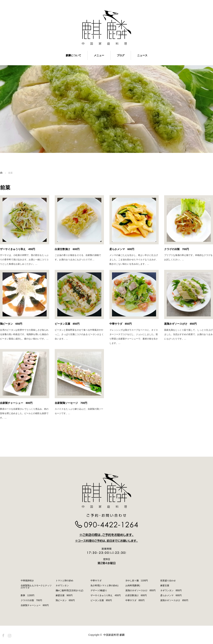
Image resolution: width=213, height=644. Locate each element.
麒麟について (73, 55)
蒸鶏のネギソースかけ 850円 (140, 590)
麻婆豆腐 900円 (64, 595)
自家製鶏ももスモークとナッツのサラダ (36, 587)
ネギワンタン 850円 (171, 590)
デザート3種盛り (99, 590)
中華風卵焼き (27, 581)
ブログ (121, 55)
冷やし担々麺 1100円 (137, 581)
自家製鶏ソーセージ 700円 (71, 403)
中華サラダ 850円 (121, 324)
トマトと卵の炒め (64, 581)
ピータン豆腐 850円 (67, 324)
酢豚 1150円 (28, 595)
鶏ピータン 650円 (11, 324)
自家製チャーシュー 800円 (16, 403)
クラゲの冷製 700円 (31, 600)
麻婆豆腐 (165, 586)
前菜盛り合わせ (168, 581)
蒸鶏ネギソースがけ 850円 (174, 600)
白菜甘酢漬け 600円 (67, 249)
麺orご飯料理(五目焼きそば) (70, 590)
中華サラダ (96, 581)
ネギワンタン (62, 586)
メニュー (99, 55)
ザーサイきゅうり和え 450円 (18, 249)
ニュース (142, 55)
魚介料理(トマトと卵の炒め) (104, 586)
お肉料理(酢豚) (133, 586)
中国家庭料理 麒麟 (114, 635)
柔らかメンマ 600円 (122, 249)
